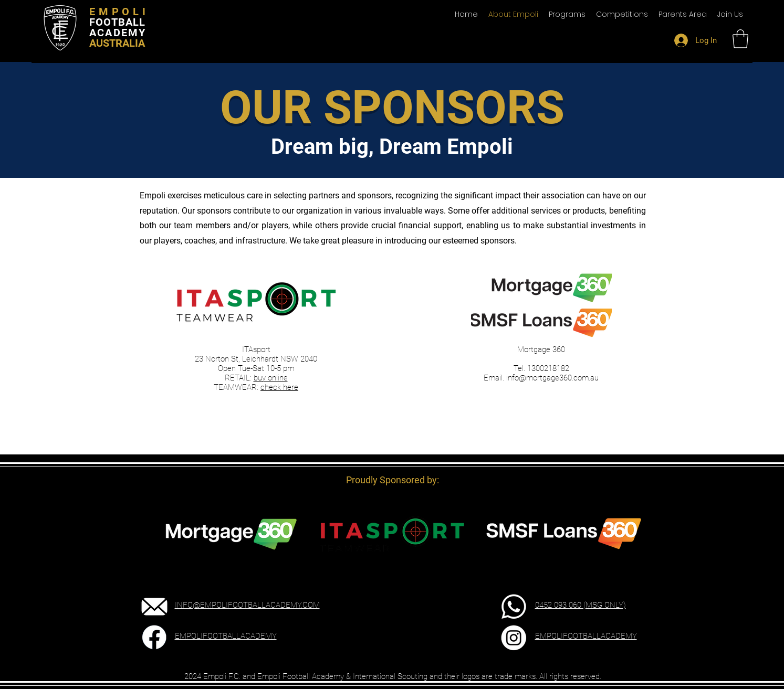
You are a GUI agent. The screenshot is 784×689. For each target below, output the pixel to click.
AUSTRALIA (117, 43)
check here (279, 387)
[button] (683, 14)
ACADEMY (118, 33)
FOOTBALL (118, 22)
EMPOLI (119, 12)
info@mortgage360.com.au (552, 378)
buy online (271, 378)
